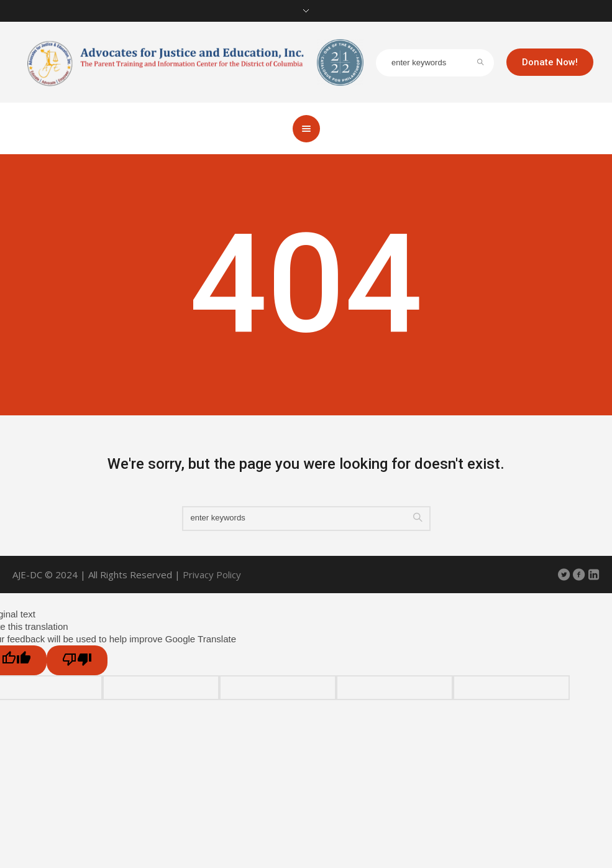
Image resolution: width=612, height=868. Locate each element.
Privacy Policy (212, 575)
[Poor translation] (77, 660)
